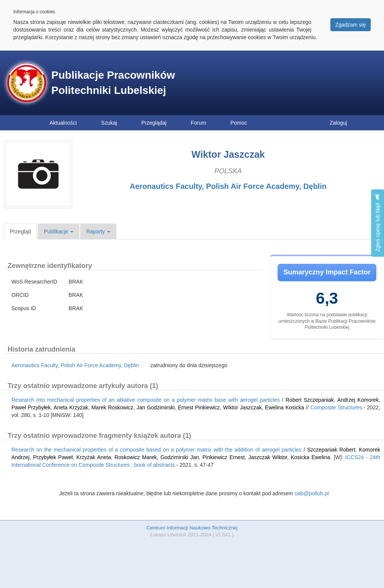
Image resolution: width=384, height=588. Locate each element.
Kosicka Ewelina (311, 457)
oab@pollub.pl (312, 493)
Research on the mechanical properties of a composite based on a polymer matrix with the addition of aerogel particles (156, 450)
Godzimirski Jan (180, 457)
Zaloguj (338, 123)
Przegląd (20, 231)
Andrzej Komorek (358, 400)
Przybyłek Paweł (53, 457)
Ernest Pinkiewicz (199, 407)
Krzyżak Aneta (94, 457)
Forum (198, 123)
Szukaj (109, 123)
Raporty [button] (98, 231)
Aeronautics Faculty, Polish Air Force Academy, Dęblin (228, 186)
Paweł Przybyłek (31, 407)
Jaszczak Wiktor (268, 457)
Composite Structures (336, 407)
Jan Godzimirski (156, 407)
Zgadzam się (351, 25)
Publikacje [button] (59, 231)
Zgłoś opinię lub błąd (378, 223)
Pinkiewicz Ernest (224, 457)
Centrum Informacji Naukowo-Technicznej (192, 528)
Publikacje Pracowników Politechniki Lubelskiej (113, 83)
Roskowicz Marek (136, 457)
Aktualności (63, 123)
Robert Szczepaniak (310, 400)
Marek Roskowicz (112, 407)
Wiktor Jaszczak (243, 407)
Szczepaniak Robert (331, 450)
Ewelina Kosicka (285, 407)
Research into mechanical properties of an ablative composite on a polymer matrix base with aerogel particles (146, 400)
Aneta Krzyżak (71, 407)
